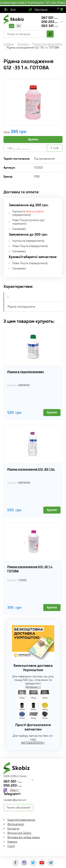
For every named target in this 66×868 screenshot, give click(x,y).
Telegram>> (12, 794)
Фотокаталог (16, 824)
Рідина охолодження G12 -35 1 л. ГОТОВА (30, 569)
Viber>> (14, 790)
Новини (12, 842)
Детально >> (33, 687)
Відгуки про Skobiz (19, 833)
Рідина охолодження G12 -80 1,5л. (31, 469)
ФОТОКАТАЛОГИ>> (33, 743)
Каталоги (23, 44)
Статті (11, 846)
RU (19, 26)
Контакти (13, 829)
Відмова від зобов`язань (24, 837)
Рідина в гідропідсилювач (26, 372)
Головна (9, 44)
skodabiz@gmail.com (15, 800)
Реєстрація (41, 9)
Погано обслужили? (18, 808)
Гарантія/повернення (21, 820)
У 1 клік (55, 148)
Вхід (13, 9)
